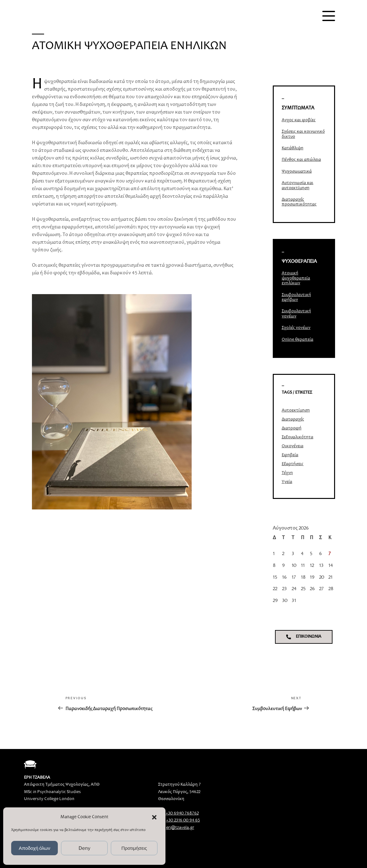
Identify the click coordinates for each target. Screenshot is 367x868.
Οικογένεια (293, 446)
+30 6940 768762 (182, 813)
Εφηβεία (290, 455)
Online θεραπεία (298, 340)
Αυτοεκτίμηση (296, 411)
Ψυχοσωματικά (297, 172)
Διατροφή (292, 428)
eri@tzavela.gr (180, 828)
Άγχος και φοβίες (299, 120)
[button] (154, 817)
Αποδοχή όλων (35, 848)
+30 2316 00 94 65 (183, 820)
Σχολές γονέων (296, 328)
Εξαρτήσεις (293, 464)
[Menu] (329, 16)
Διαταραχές (293, 419)
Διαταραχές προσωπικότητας (299, 202)
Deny (84, 848)
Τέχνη (287, 473)
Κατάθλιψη (293, 148)
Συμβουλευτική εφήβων (296, 297)
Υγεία (287, 482)
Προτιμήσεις (134, 848)
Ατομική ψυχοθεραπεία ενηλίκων (296, 278)
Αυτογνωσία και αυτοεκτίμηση (298, 185)
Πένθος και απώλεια (301, 160)
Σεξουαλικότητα (298, 437)
